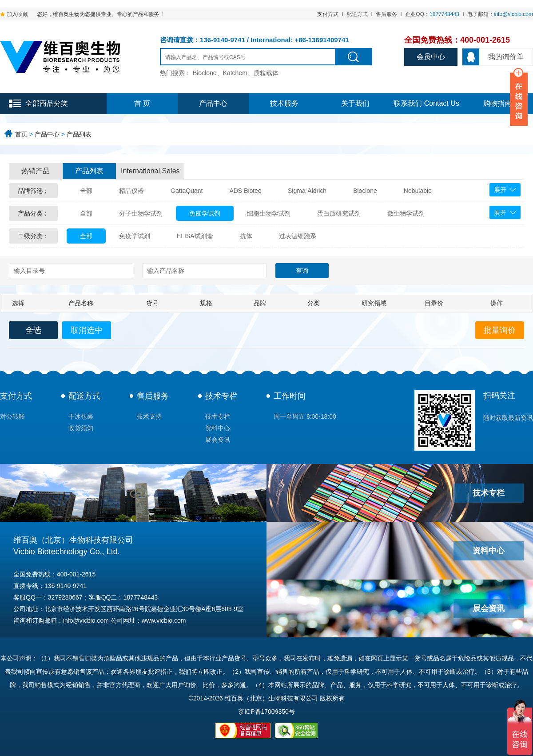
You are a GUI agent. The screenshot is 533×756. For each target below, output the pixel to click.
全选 (33, 330)
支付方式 (328, 14)
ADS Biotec (245, 191)
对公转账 (12, 416)
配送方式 (357, 14)
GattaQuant (187, 191)
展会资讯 (218, 440)
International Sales (150, 171)
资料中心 (218, 428)
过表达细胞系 (298, 236)
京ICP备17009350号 (266, 712)
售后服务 (386, 14)
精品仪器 (131, 191)
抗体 (246, 236)
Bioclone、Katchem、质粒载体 (236, 73)
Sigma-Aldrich (307, 191)
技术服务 (284, 103)
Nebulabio (418, 191)
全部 (86, 191)
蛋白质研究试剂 (339, 213)
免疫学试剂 (205, 213)
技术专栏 (221, 396)
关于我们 (355, 103)
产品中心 (213, 103)
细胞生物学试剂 (269, 213)
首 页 (142, 103)
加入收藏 (17, 14)
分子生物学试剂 (141, 213)
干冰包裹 (81, 416)
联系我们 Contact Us (426, 103)
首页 (21, 134)
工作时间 (290, 396)
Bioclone (365, 191)
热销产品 (36, 171)
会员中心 (431, 57)
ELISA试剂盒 (195, 236)
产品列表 (79, 134)
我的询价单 (493, 57)
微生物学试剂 (406, 213)
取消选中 (87, 330)
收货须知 (81, 428)
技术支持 (149, 416)
